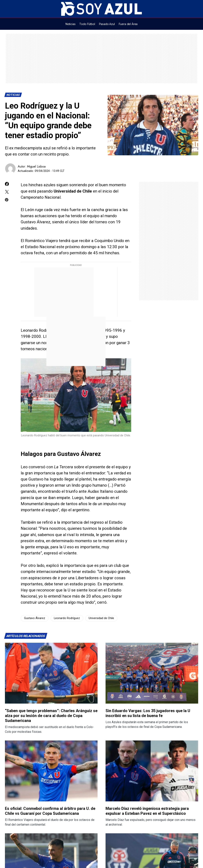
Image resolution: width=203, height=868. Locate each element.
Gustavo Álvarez (35, 618)
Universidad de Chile (101, 618)
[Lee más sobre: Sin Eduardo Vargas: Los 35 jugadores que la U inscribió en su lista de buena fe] (152, 673)
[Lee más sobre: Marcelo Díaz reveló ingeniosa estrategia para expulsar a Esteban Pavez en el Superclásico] (152, 771)
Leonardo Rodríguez (67, 618)
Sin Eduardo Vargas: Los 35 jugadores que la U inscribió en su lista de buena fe (148, 713)
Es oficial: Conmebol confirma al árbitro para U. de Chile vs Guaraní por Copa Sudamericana (50, 811)
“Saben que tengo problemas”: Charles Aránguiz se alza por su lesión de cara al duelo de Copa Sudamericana (51, 716)
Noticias (13, 95)
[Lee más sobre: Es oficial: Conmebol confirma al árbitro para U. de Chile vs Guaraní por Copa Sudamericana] (51, 771)
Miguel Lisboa (36, 166)
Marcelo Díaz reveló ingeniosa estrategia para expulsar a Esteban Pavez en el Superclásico (147, 811)
